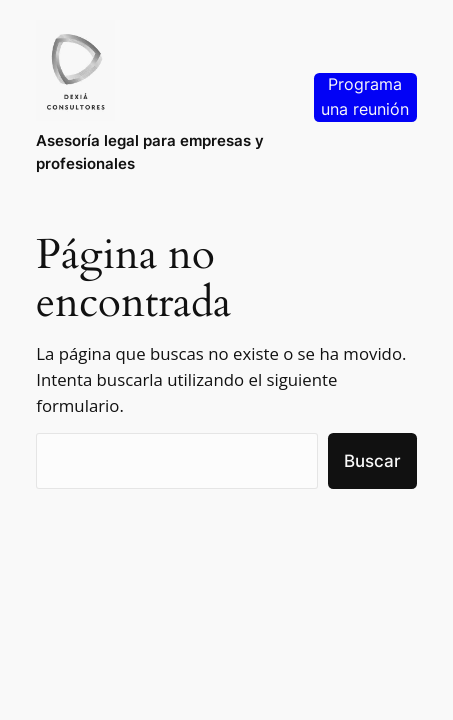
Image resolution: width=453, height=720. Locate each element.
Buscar (372, 461)
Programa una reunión (365, 97)
